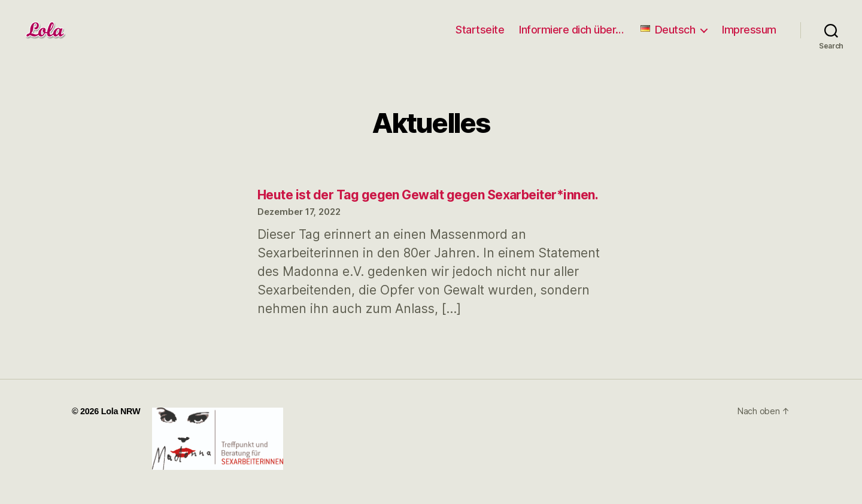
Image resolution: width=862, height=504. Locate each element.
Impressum (749, 30)
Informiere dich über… (571, 30)
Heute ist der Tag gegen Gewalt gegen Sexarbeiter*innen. (428, 195)
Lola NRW (121, 411)
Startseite (480, 30)
